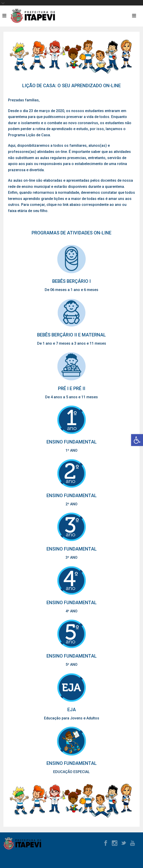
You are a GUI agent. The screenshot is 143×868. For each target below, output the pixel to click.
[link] (137, 440)
